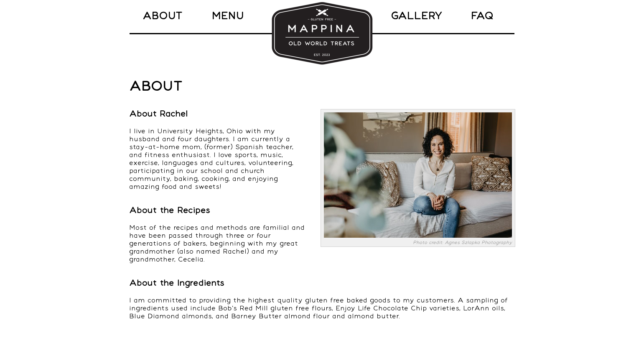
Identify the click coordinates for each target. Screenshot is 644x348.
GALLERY (416, 16)
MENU (228, 16)
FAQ (482, 16)
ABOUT (162, 16)
